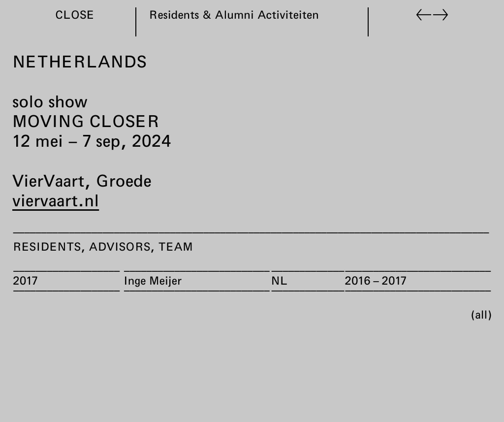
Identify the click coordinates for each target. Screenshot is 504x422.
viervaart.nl (56, 200)
